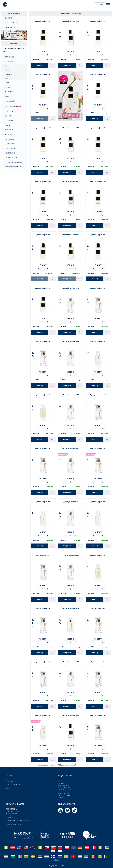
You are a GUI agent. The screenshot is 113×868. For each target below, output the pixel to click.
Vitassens (10, 102)
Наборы (6, 78)
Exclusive (9, 18)
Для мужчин (10, 62)
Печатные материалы (13, 167)
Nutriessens (9, 139)
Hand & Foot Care (11, 158)
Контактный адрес (15, 804)
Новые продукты (11, 23)
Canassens (9, 130)
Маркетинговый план (13, 785)
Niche (7, 96)
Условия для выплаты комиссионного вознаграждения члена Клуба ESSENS (65, 785)
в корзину (39, 65)
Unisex (7, 83)
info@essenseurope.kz (13, 824)
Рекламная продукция (13, 162)
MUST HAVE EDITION (13, 107)
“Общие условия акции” (67, 765)
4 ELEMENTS (9, 92)
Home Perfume (10, 153)
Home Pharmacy (11, 148)
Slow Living (9, 135)
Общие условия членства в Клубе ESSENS (64, 795)
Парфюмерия (8, 66)
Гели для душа (8, 74)
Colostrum (9, 121)
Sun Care (8, 125)
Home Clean (9, 111)
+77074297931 (11, 817)
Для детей (9, 87)
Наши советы (10, 27)
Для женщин (10, 57)
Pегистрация (10, 781)
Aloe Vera (8, 116)
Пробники (7, 70)
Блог (7, 788)
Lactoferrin (9, 144)
